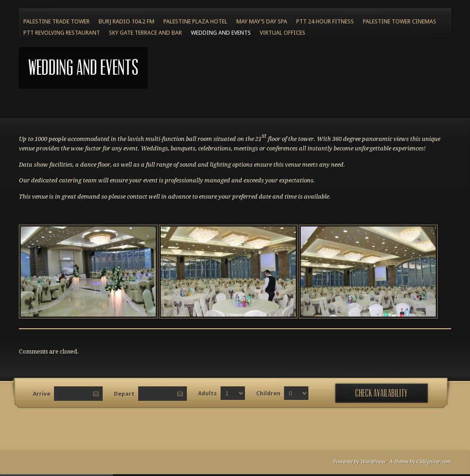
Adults (208, 393)
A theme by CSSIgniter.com (420, 462)
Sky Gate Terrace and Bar (145, 33)
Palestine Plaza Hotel (195, 21)
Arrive (42, 394)
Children (268, 393)
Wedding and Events (221, 33)
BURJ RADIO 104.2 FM (127, 21)
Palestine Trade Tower (56, 21)
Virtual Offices (282, 33)
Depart (124, 394)
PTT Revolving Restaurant (62, 33)
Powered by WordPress (359, 462)
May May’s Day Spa (262, 21)
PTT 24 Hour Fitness (325, 21)
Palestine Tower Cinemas (400, 21)
